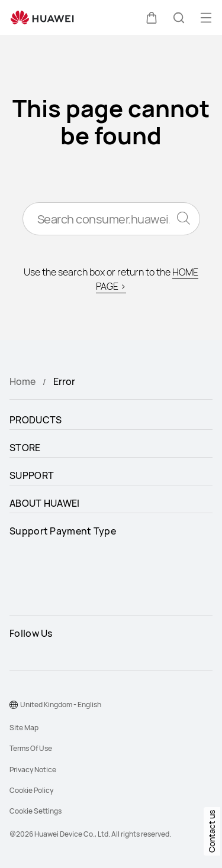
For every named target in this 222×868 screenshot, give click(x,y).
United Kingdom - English (61, 705)
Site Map (24, 728)
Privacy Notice (33, 770)
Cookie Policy (31, 790)
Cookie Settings (36, 811)
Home (22, 381)
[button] (152, 18)
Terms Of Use (31, 748)
